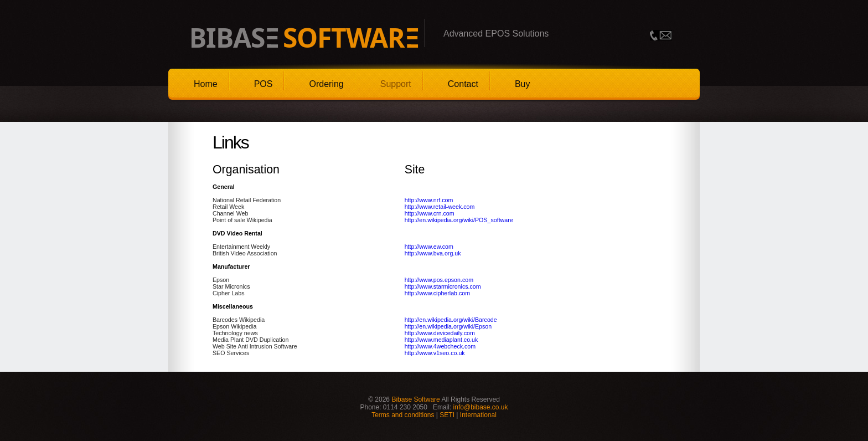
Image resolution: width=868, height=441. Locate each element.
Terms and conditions (403, 415)
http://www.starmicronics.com (443, 286)
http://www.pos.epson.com (439, 280)
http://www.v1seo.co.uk (435, 353)
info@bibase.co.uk (481, 407)
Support (396, 84)
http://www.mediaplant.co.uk (441, 340)
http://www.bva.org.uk (433, 253)
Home (206, 84)
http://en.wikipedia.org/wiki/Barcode (451, 320)
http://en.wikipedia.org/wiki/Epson (448, 326)
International (478, 415)
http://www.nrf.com (429, 200)
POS (263, 84)
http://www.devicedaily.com (440, 333)
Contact (463, 84)
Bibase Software (415, 399)
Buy (523, 84)
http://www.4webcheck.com (440, 346)
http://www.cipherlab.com (437, 293)
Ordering (326, 84)
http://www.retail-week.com (440, 207)
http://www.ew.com (429, 247)
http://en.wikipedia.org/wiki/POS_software (459, 220)
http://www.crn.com (430, 213)
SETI (447, 415)
